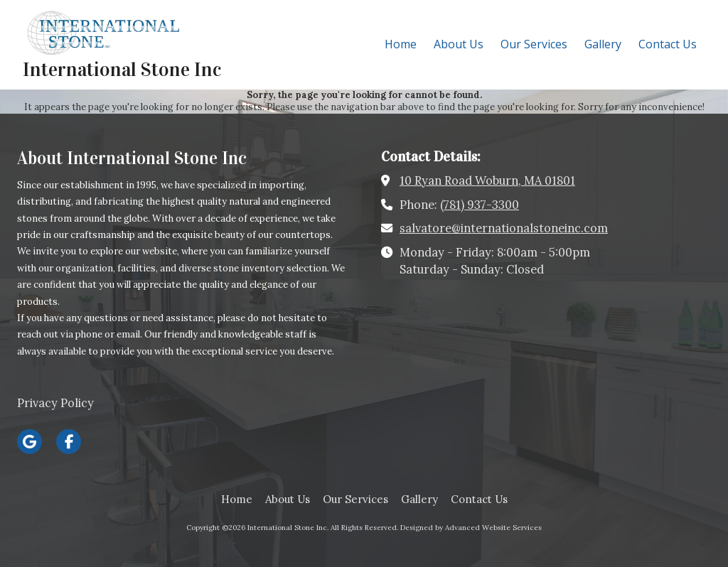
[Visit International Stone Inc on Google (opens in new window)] (30, 442)
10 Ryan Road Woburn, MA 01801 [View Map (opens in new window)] (487, 180)
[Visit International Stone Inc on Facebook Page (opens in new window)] (69, 442)
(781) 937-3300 (480, 205)
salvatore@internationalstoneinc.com (504, 228)
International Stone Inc (122, 70)
